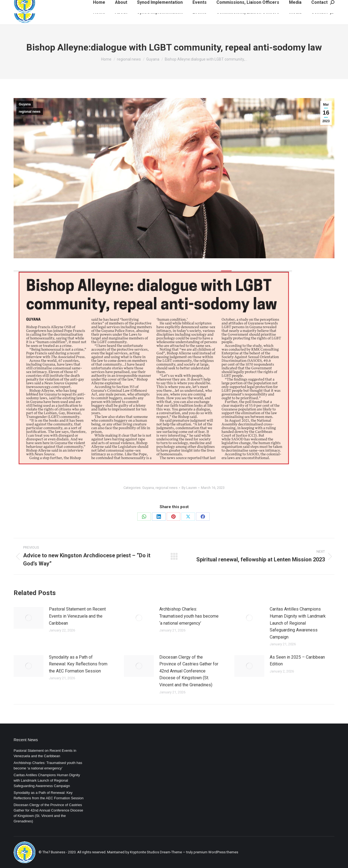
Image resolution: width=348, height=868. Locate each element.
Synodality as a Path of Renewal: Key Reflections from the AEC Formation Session (78, 664)
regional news (30, 112)
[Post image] (29, 618)
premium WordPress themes (216, 852)
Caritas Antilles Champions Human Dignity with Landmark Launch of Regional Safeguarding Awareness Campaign (298, 623)
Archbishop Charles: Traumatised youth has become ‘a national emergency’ (189, 616)
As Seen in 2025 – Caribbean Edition (297, 661)
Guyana (25, 104)
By (189, 488)
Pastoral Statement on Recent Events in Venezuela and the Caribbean (77, 616)
